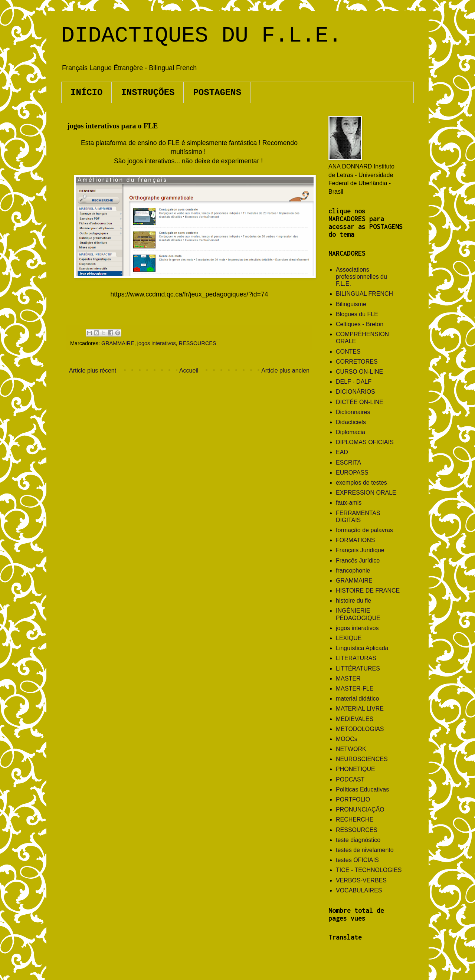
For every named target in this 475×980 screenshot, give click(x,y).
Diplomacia (350, 432)
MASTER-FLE (355, 689)
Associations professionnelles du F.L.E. (361, 277)
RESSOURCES (198, 343)
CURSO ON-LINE (359, 372)
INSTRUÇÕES (148, 93)
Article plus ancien (285, 371)
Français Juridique (360, 550)
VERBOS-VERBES (361, 880)
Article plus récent (93, 371)
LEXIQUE (349, 638)
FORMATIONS (355, 540)
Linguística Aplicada (362, 648)
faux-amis (349, 503)
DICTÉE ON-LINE (360, 402)
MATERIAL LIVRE (360, 709)
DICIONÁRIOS (356, 392)
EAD (342, 452)
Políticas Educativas (362, 789)
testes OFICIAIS (357, 860)
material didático (358, 699)
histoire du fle (353, 601)
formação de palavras (364, 530)
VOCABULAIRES (359, 890)
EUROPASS (352, 473)
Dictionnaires (353, 412)
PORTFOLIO (353, 799)
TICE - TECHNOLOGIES (369, 870)
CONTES (348, 352)
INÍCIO (86, 93)
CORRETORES (357, 362)
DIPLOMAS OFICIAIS (365, 442)
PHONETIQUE (356, 769)
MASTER (348, 679)
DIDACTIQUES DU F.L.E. (202, 36)
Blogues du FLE (357, 314)
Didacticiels (351, 422)
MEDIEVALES (355, 719)
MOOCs (347, 739)
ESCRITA (348, 463)
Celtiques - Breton (360, 324)
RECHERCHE (355, 820)
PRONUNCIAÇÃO (360, 809)
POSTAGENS (217, 93)
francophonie (353, 571)
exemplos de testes (361, 483)
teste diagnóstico (358, 840)
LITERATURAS (356, 658)
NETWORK (351, 749)
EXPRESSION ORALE (366, 493)
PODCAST (350, 779)
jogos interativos (157, 343)
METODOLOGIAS (360, 729)
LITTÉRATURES (358, 668)
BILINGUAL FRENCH (364, 294)
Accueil (189, 371)
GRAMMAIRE (118, 343)
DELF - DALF (354, 382)
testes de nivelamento (365, 850)
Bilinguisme (351, 304)
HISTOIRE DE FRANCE (368, 591)
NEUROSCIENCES (362, 759)
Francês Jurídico (358, 561)
